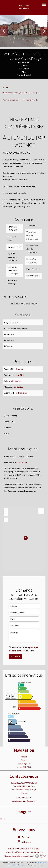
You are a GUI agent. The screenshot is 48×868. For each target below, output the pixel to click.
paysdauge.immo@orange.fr (24, 801)
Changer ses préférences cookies (19, 856)
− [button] (6, 514)
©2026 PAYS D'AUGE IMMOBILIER (24, 849)
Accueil (6, 87)
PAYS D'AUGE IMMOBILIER (24, 783)
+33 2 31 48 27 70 (24, 797)
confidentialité (41, 862)
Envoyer (15, 656)
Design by (40, 856)
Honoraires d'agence (34, 852)
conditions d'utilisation (18, 865)
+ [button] (6, 510)
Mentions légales (15, 852)
